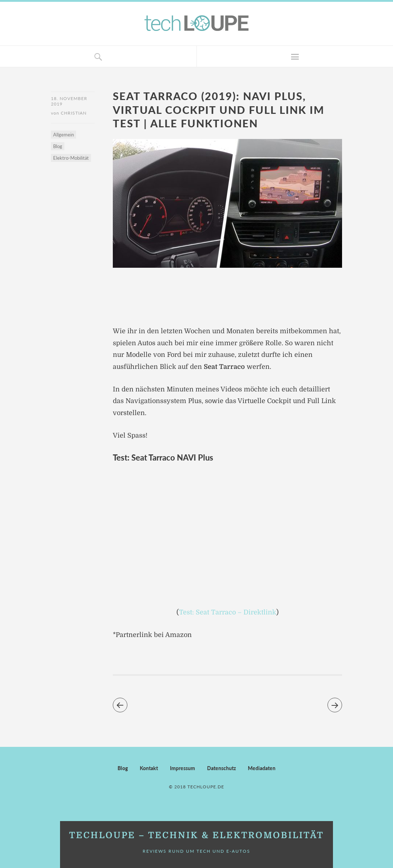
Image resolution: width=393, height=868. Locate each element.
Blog (58, 146)
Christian (74, 113)
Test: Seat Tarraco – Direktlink (228, 612)
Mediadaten (262, 768)
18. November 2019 (69, 101)
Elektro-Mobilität (71, 158)
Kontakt (149, 768)
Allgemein (63, 135)
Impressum (182, 768)
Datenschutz (221, 768)
